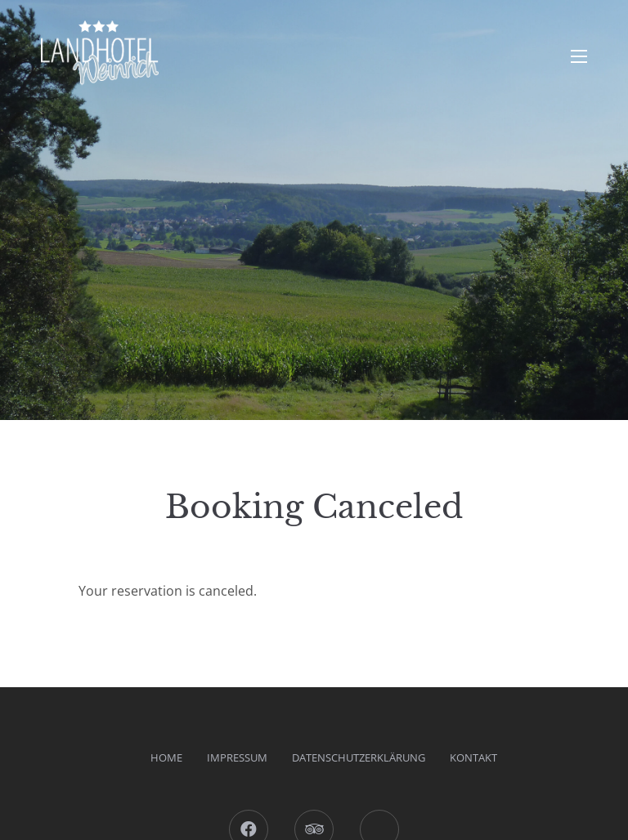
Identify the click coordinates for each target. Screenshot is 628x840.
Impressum (237, 757)
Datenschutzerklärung (359, 757)
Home (166, 757)
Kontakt (473, 757)
